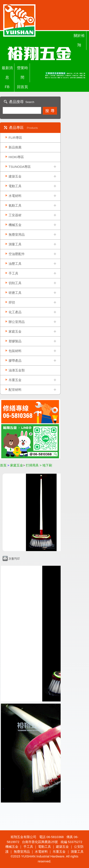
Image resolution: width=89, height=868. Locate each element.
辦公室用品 (17, 322)
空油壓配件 (17, 254)
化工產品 (15, 312)
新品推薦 (15, 147)
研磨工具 (15, 293)
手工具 (13, 273)
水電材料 (15, 196)
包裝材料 (15, 351)
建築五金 (15, 176)
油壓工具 (15, 264)
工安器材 (15, 215)
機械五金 (15, 225)
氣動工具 (15, 205)
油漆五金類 (17, 370)
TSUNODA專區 (20, 167)
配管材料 (15, 390)
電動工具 (15, 186)
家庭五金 (15, 331)
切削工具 (15, 283)
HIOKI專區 (16, 157)
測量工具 (15, 244)
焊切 (12, 302)
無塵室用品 (17, 235)
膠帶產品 (15, 361)
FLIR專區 (15, 138)
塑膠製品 (15, 341)
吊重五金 (15, 380)
